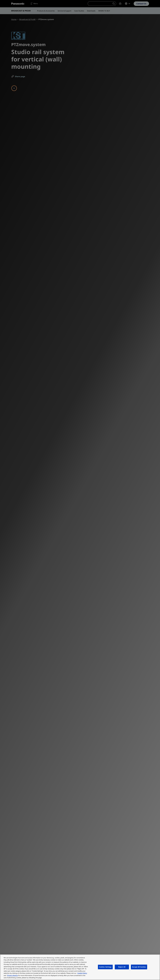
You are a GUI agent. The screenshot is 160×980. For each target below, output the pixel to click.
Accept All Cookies (139, 967)
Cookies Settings (105, 967)
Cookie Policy (82, 973)
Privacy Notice (13, 975)
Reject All (122, 967)
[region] (80, 967)
